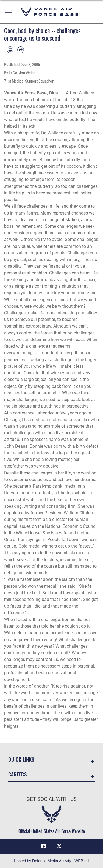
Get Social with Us (51, 799)
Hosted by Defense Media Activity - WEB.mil (51, 861)
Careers (17, 774)
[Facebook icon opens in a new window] (44, 846)
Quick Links (21, 759)
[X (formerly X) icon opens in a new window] (59, 846)
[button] (9, 12)
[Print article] (10, 50)
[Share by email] (21, 50)
